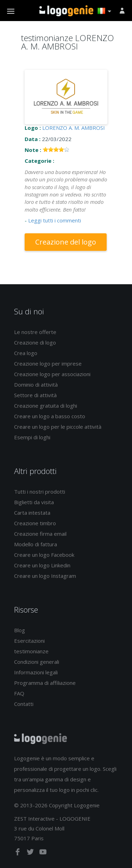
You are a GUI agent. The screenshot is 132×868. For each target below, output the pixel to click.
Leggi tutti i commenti (55, 220)
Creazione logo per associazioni (52, 374)
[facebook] (18, 853)
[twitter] (31, 853)
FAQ (19, 693)
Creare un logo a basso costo (50, 416)
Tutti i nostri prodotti (40, 492)
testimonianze (31, 651)
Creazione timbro (35, 523)
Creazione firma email (40, 534)
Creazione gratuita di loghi (46, 406)
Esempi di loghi (32, 437)
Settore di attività (35, 395)
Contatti (24, 704)
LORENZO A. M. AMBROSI (74, 128)
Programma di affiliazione (45, 683)
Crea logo (26, 353)
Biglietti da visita (34, 502)
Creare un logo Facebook (44, 555)
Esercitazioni (29, 641)
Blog (20, 630)
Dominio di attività (36, 385)
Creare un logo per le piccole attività (58, 427)
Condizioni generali (37, 662)
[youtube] (43, 853)
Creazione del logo (66, 242)
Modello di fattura (36, 544)
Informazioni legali (36, 672)
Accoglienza (66, 11)
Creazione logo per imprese (48, 363)
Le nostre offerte (35, 332)
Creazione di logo (35, 342)
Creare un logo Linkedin (42, 565)
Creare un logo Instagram (45, 576)
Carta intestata (32, 513)
